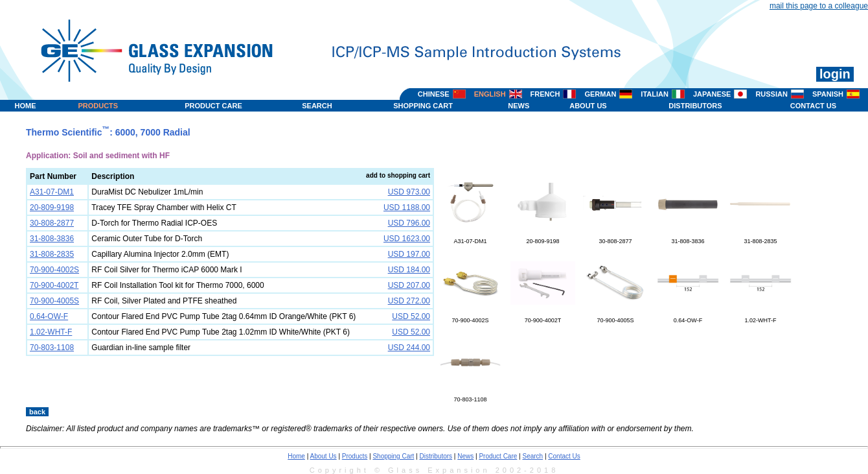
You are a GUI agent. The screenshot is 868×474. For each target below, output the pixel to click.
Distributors (436, 456)
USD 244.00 (409, 348)
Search (532, 456)
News (465, 456)
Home (296, 456)
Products (355, 456)
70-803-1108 (470, 396)
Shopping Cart (393, 456)
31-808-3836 (688, 238)
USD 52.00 (411, 316)
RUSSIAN (771, 94)
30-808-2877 (615, 238)
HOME (26, 106)
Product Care (498, 456)
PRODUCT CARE (213, 106)
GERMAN (600, 94)
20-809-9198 (543, 238)
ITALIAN (655, 94)
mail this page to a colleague (819, 6)
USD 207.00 (409, 285)
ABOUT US (588, 106)
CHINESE (434, 94)
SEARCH (317, 106)
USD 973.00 (409, 192)
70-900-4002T (543, 317)
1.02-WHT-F (760, 317)
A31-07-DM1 (470, 238)
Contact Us (564, 456)
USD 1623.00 (407, 239)
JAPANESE (712, 94)
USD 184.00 (409, 270)
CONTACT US (813, 106)
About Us (323, 456)
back (37, 412)
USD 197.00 (409, 254)
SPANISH (828, 94)
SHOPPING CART (423, 106)
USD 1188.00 (407, 207)
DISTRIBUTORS (695, 106)
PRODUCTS (98, 106)
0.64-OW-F (688, 317)
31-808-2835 (760, 238)
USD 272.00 (409, 301)
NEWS (519, 106)
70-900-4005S (615, 317)
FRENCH (545, 94)
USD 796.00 (409, 223)
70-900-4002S (470, 317)
